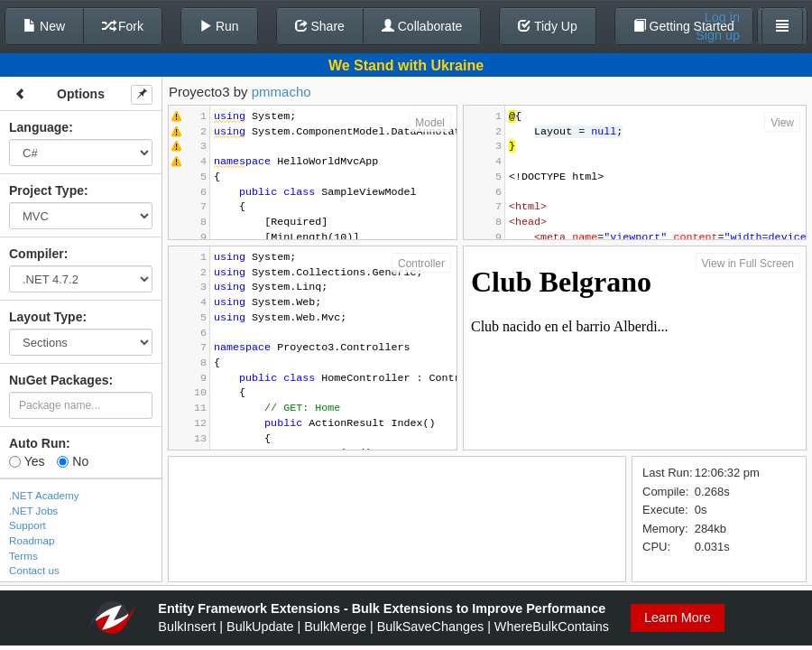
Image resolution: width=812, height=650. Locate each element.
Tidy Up (547, 26)
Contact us (34, 570)
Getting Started (684, 26)
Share (320, 26)
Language (39, 127)
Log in (722, 17)
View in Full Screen (748, 264)
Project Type (46, 190)
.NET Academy (44, 495)
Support (28, 525)
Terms (23, 556)
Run (219, 26)
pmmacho (281, 92)
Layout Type (46, 317)
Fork (123, 26)
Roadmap (32, 540)
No (73, 461)
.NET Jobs (33, 511)
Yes (27, 461)
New (44, 26)
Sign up (718, 35)
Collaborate (422, 26)
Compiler (37, 254)
